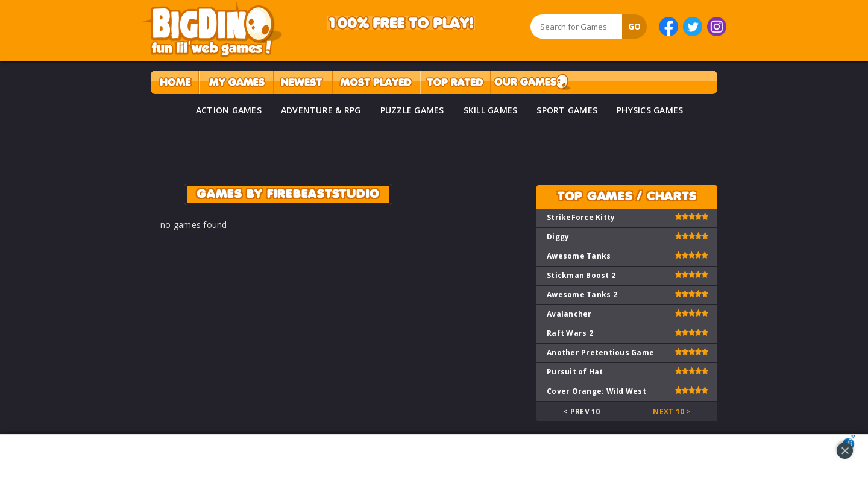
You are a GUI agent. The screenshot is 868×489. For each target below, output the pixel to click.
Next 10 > (672, 412)
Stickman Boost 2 (581, 275)
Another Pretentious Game (600, 352)
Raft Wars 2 (570, 333)
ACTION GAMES (229, 110)
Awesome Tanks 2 (582, 295)
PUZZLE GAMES (412, 110)
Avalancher (569, 314)
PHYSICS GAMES (650, 110)
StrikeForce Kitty (581, 217)
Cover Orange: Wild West (596, 391)
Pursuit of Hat (575, 372)
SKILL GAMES (491, 110)
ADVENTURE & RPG (321, 110)
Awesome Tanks (579, 256)
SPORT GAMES (567, 110)
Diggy (558, 237)
